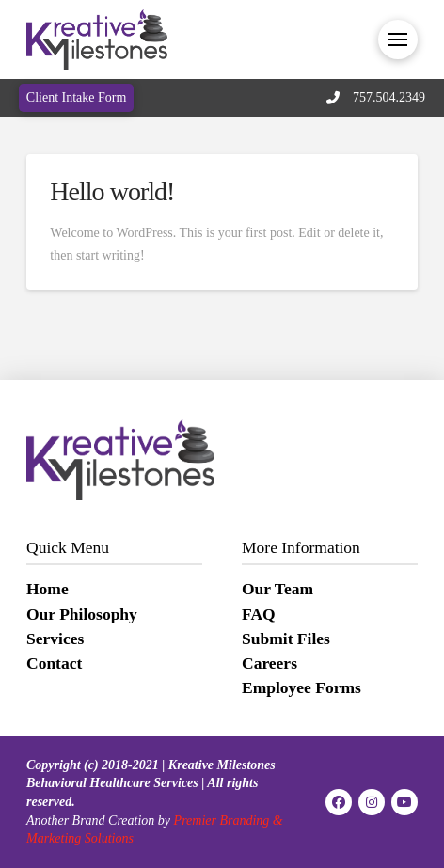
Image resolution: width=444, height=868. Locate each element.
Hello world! (112, 191)
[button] (398, 39)
